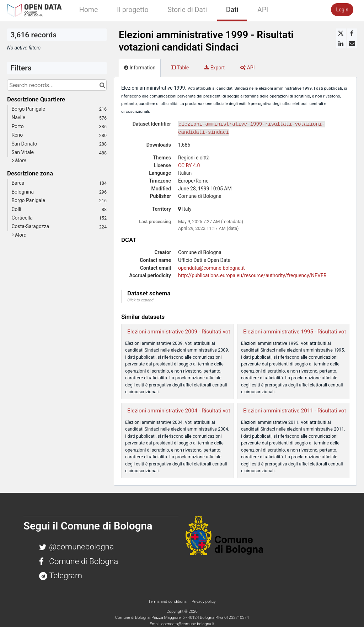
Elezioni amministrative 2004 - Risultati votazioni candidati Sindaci (207, 411)
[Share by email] (352, 43)
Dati (232, 10)
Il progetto (133, 10)
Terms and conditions (168, 601)
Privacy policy (204, 601)
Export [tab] (215, 68)
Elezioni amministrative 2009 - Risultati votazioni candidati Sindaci (207, 332)
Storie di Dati (187, 10)
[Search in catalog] (102, 85)
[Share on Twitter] (341, 33)
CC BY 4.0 (189, 165)
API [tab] (247, 68)
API (263, 10)
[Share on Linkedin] (341, 43)
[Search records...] (57, 85)
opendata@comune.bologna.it (212, 268)
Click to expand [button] (140, 300)
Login (342, 10)
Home (89, 10)
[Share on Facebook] (352, 33)
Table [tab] (180, 68)
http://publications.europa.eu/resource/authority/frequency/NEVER (252, 275)
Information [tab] (140, 68)
